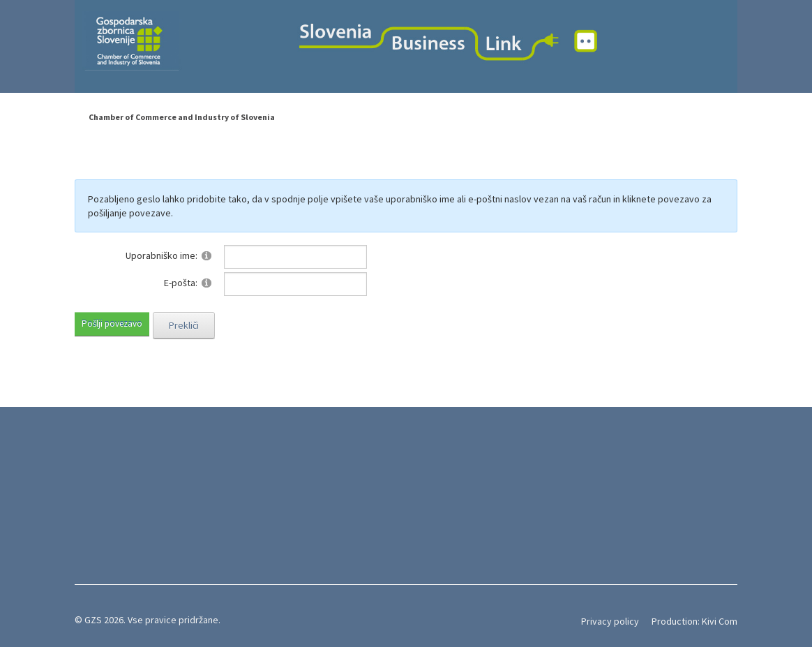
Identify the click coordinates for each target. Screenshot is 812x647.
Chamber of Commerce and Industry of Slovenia (182, 117)
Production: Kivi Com (694, 621)
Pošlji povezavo (112, 323)
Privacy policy (610, 621)
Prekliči (184, 325)
